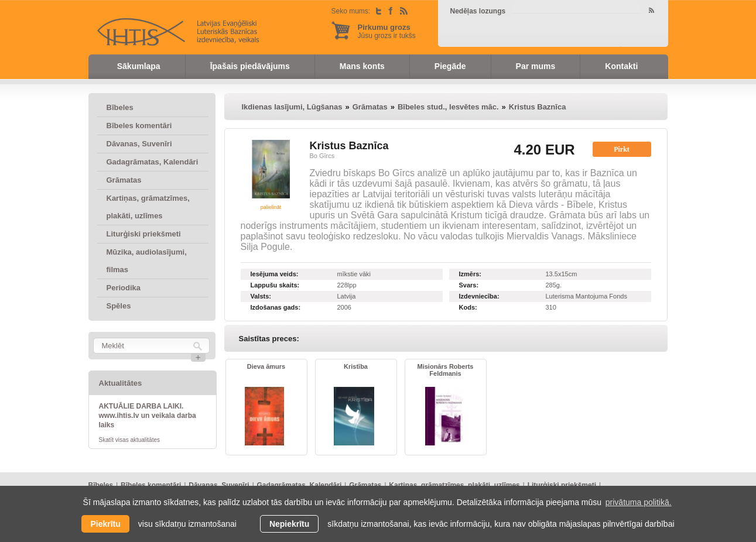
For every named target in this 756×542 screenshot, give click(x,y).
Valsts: (261, 296)
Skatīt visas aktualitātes (130, 440)
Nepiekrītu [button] (289, 524)
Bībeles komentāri (139, 126)
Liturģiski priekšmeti (144, 234)
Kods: (468, 307)
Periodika (124, 288)
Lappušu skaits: (275, 285)
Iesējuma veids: (275, 274)
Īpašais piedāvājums (250, 66)
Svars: (469, 285)
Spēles (119, 306)
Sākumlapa (139, 66)
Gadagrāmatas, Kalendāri (153, 162)
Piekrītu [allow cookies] (105, 524)
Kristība (356, 366)
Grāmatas (124, 180)
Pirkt (622, 149)
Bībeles (120, 107)
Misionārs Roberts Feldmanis (446, 370)
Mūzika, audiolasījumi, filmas (147, 261)
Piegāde (450, 66)
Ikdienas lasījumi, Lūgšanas (292, 107)
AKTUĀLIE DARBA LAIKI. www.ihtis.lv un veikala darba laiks (148, 416)
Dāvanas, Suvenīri (139, 144)
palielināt (271, 207)
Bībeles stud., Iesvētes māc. (448, 107)
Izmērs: (471, 274)
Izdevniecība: (479, 296)
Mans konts (362, 66)
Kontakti (621, 66)
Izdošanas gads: (276, 307)
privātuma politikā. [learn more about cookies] (639, 502)
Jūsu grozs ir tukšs (387, 31)
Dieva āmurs (266, 366)
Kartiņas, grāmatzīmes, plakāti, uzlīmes (148, 207)
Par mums (536, 66)
